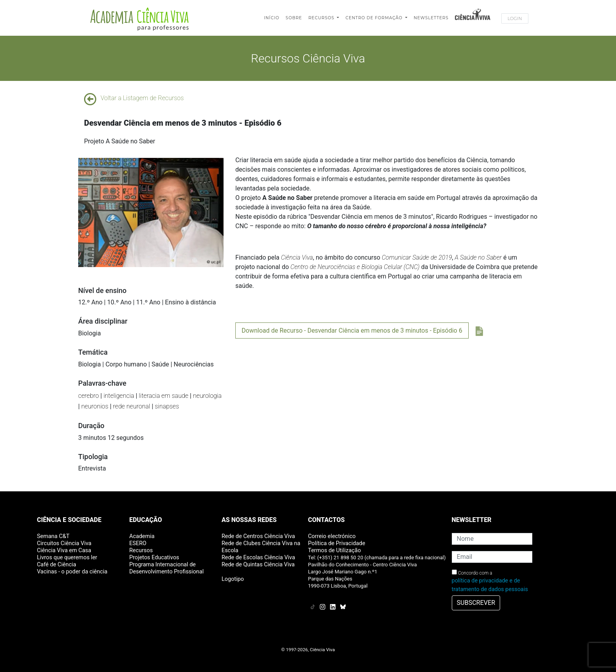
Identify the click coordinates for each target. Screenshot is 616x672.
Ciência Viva (297, 257)
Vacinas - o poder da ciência (72, 572)
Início (272, 18)
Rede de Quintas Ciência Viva (258, 565)
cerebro (89, 396)
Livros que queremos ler (67, 558)
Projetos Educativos (154, 558)
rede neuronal (132, 406)
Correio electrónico (332, 536)
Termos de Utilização (335, 550)
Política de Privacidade (337, 543)
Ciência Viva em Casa (64, 550)
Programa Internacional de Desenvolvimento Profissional (167, 568)
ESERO (138, 543)
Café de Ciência (57, 565)
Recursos (322, 18)
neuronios (95, 406)
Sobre (294, 18)
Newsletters (431, 18)
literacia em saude (163, 396)
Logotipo (233, 579)
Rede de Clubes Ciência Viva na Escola (261, 547)
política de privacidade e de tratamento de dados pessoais (490, 585)
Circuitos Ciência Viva (64, 543)
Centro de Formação (375, 18)
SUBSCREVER (476, 603)
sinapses (167, 406)
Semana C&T (53, 536)
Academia (142, 536)
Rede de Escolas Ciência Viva (258, 558)
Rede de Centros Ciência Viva (258, 536)
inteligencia (119, 396)
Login (515, 18)
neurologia (207, 396)
